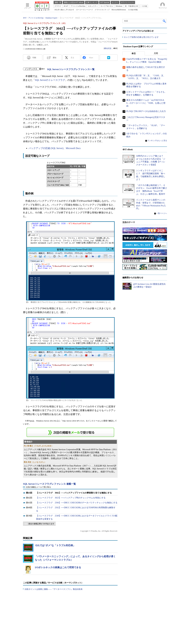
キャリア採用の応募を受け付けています (141, 37)
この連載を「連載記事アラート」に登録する (70, 432)
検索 (164, 21)
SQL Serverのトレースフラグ (50, 80)
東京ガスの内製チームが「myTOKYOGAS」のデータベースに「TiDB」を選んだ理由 (146, 103)
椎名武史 (108, 48)
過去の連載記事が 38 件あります (41, 524)
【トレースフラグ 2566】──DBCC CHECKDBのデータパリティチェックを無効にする (77, 503)
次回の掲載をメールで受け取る (38, 487)
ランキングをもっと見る (157, 141)
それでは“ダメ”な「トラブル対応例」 (55, 545)
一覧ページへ (162, 213)
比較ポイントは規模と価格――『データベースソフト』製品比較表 (54, 589)
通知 (54, 58)
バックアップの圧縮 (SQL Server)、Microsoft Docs (55, 148)
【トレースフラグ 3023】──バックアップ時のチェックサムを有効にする (71, 498)
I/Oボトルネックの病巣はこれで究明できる (58, 567)
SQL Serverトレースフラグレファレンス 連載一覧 (49, 484)
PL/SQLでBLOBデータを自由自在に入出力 (146, 111)
